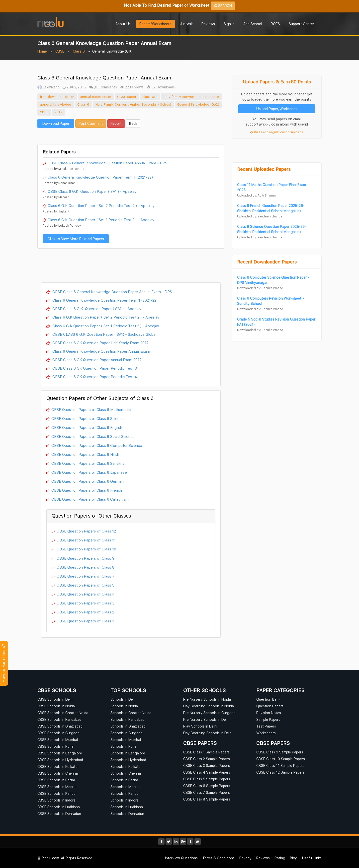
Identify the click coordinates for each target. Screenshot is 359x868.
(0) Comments (103, 87)
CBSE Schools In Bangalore (60, 753)
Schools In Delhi (123, 699)
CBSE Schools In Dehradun (59, 814)
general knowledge (56, 104)
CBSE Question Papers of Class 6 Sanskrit (88, 463)
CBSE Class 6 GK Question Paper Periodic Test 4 (94, 377)
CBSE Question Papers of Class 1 (85, 621)
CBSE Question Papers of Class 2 (85, 612)
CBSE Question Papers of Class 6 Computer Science (97, 445)
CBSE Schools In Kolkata (57, 767)
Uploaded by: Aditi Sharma (256, 195)
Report (116, 123)
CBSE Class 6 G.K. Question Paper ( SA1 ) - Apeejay (92, 191)
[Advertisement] (131, 135)
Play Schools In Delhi (200, 726)
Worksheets (266, 733)
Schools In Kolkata (126, 767)
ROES (275, 24)
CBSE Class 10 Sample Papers (281, 759)
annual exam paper (96, 97)
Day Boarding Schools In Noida (209, 706)
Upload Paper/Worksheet (277, 109)
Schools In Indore (125, 800)
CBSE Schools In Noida (56, 706)
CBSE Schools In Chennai (58, 773)
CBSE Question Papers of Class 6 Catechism (90, 499)
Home (42, 51)
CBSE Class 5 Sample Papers (207, 779)
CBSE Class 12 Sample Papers (280, 772)
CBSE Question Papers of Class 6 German (88, 481)
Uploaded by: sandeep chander (260, 216)
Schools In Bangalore (128, 753)
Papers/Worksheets (155, 24)
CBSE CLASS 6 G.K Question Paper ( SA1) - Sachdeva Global (104, 334)
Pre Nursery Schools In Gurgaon (209, 713)
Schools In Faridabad (127, 719)
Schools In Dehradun (127, 814)
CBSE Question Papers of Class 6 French (87, 490)
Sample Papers (268, 719)
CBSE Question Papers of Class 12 (86, 531)
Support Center (301, 24)
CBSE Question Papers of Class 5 (86, 585)
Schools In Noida (124, 706)
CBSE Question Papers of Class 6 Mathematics (92, 409)
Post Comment (91, 123)
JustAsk (186, 24)
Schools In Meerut (125, 787)
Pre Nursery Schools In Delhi (206, 719)
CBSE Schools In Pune (55, 746)
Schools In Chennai (126, 773)
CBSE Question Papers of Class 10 (86, 549)
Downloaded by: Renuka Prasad (260, 288)
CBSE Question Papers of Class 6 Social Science (93, 436)
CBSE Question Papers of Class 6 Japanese (89, 472)
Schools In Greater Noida (131, 713)
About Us (123, 24)
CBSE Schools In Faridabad (59, 719)
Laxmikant (48, 87)
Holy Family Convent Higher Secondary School (133, 104)
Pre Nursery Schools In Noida (207, 699)
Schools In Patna (124, 780)
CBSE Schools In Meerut (57, 787)
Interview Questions (181, 858)
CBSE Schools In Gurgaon (58, 733)
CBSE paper (127, 97)
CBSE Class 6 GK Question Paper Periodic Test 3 (94, 368)
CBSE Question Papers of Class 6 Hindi (85, 454)
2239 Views (132, 87)
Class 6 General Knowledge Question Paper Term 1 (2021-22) (100, 177)
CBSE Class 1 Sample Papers (206, 752)
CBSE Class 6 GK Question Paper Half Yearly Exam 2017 (100, 343)
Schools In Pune (124, 746)
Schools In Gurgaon (127, 733)
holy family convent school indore (191, 97)
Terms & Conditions (219, 858)
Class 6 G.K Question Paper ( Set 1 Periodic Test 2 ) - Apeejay (101, 220)
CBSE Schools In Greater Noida (63, 713)
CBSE (60, 51)
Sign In (229, 24)
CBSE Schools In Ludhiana (59, 807)
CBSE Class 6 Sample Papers (207, 786)
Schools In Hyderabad (128, 760)
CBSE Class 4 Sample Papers (207, 772)
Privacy (245, 858)
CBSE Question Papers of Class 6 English (87, 427)
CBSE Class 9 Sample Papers (280, 752)
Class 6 (79, 51)
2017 (59, 112)
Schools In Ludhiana (127, 807)
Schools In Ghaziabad (128, 726)
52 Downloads (161, 87)
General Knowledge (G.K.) (198, 104)
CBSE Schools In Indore (56, 800)
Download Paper (56, 123)
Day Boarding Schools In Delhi (208, 733)
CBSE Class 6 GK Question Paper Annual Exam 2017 (96, 360)
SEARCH (223, 6)
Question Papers (270, 706)
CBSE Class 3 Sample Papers (207, 766)
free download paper (57, 97)
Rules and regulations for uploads (277, 132)
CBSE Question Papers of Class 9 (86, 558)
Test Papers (266, 726)
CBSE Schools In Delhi (55, 699)
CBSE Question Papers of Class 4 (86, 594)
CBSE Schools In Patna (56, 780)
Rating (280, 858)
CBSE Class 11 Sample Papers (280, 766)
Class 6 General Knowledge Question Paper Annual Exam (101, 351)
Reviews (208, 24)
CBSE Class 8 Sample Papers (207, 799)
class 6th (150, 97)
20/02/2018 (74, 87)
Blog (294, 858)
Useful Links (312, 858)
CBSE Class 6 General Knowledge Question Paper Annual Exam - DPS (107, 163)
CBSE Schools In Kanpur (57, 793)
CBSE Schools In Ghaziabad (60, 726)
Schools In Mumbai (126, 740)
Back (133, 123)
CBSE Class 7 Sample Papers (207, 792)
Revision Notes (269, 713)
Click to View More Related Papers (76, 239)
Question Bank (268, 699)
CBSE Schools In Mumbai (58, 740)
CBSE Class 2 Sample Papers (207, 759)
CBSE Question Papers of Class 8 (86, 567)
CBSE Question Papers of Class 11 (86, 540)
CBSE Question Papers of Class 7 (86, 576)
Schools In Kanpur (125, 793)
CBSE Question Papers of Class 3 (86, 603)
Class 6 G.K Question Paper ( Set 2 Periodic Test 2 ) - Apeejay (101, 205)
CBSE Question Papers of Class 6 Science (88, 418)
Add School (253, 24)
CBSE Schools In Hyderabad (60, 760)
